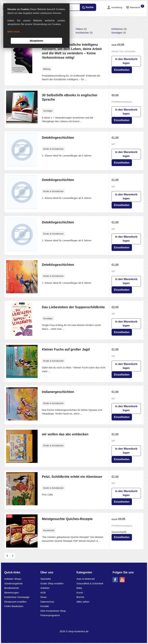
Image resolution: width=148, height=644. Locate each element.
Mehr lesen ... (15, 32)
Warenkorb (133, 7)
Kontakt (45, 606)
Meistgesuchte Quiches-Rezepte (67, 519)
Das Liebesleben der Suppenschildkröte (73, 307)
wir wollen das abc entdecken (65, 434)
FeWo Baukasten (14, 606)
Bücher (80, 597)
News (44, 597)
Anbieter (45, 588)
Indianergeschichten (58, 392)
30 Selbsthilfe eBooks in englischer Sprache (70, 97)
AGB (43, 593)
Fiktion (79, 29)
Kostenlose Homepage (17, 597)
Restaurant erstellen (15, 602)
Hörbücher (117, 29)
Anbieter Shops (13, 579)
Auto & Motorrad (86, 579)
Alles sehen (83, 602)
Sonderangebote (13, 583)
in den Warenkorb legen (126, 61)
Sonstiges (117, 33)
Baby (79, 588)
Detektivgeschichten (58, 138)
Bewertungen (12, 593)
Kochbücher (82, 33)
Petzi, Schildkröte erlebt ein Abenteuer (72, 477)
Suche (88, 7)
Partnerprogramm (50, 615)
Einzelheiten (122, 70)
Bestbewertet (12, 588)
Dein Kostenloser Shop (53, 611)
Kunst (80, 593)
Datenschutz (47, 602)
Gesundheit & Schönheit (90, 583)
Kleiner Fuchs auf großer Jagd (66, 349)
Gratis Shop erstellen (52, 583)
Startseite (46, 579)
